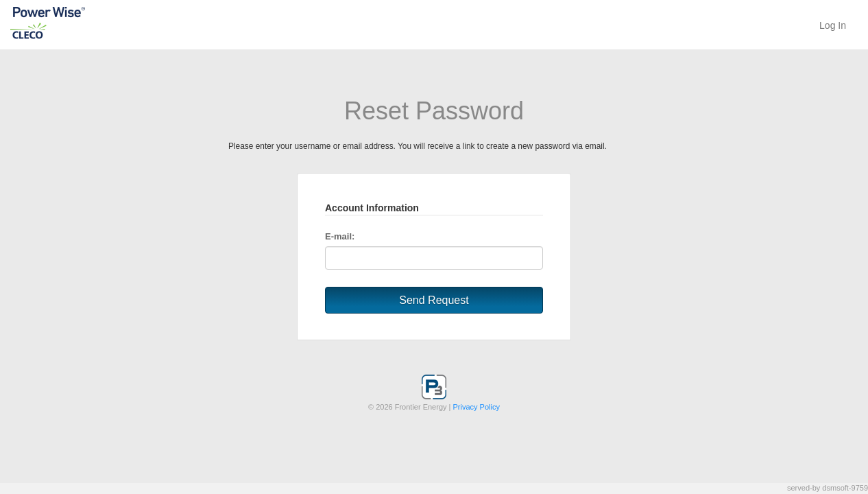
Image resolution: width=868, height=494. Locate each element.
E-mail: (340, 236)
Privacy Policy (477, 407)
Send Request (434, 300)
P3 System (72, 23)
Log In (833, 25)
